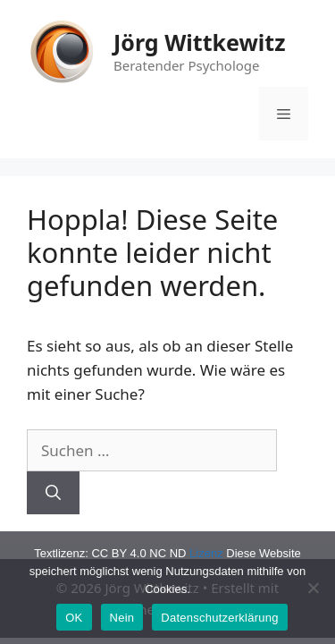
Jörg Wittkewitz (199, 42)
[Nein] (313, 588)
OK (74, 618)
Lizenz (206, 553)
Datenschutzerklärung (219, 618)
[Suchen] (53, 493)
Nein (122, 618)
